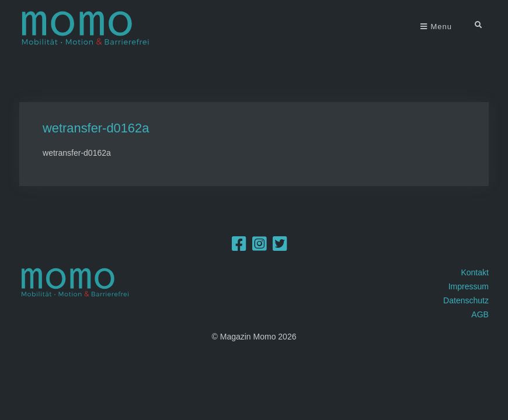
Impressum (469, 286)
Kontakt (474, 272)
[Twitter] (280, 247)
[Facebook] (239, 247)
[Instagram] (260, 247)
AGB (480, 314)
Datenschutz (466, 300)
